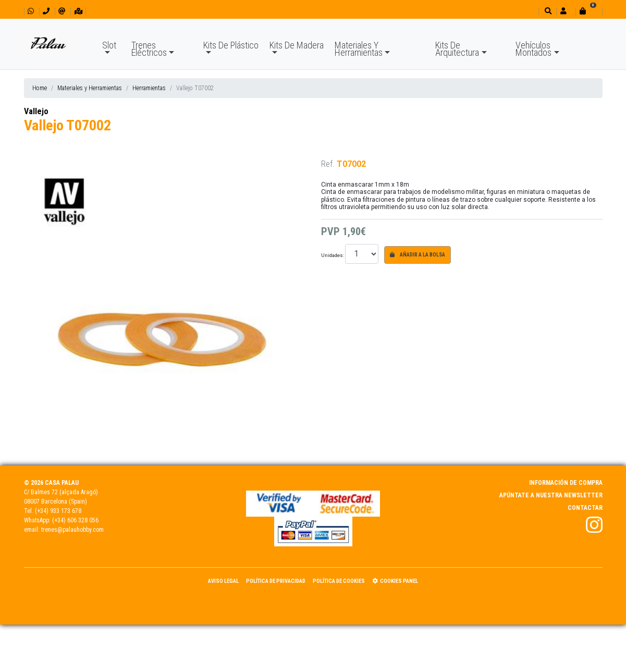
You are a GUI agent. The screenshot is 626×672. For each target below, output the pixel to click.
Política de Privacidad (276, 581)
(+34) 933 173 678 (58, 511)
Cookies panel (395, 581)
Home (40, 88)
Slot (109, 45)
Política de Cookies (339, 581)
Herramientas (149, 88)
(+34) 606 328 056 (75, 520)
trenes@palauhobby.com (72, 530)
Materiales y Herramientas (90, 88)
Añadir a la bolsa (418, 255)
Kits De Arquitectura (457, 49)
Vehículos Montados (533, 49)
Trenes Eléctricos (149, 49)
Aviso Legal (223, 581)
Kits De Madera (297, 45)
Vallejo (36, 111)
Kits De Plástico (231, 45)
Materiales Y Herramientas (359, 49)
